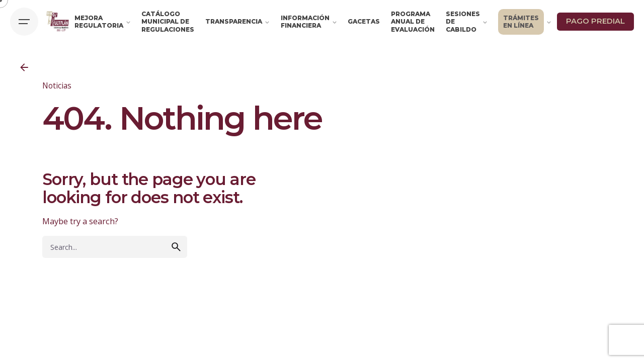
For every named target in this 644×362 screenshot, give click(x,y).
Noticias (57, 85)
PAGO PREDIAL (595, 21)
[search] (176, 247)
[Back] (24, 67)
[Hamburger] (24, 22)
